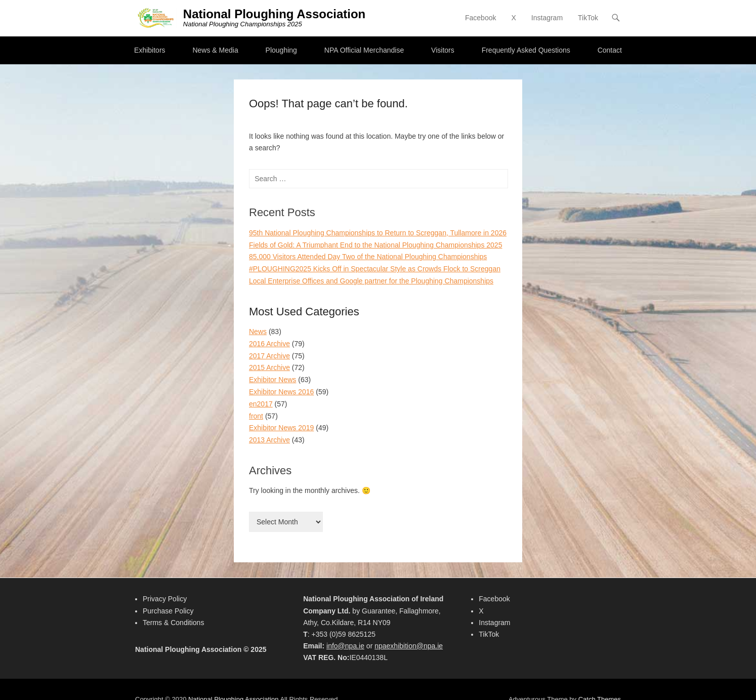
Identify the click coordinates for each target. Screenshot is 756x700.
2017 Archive (269, 356)
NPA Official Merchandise (364, 50)
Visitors (443, 50)
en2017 (261, 404)
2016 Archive (269, 344)
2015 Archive (269, 367)
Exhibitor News (272, 380)
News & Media (215, 50)
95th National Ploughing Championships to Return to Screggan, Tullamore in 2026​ (378, 233)
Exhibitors (150, 50)
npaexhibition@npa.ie (409, 646)
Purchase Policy (168, 611)
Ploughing (281, 50)
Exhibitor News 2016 (281, 392)
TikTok (588, 18)
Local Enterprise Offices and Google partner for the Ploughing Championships (371, 281)
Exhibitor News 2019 (281, 428)
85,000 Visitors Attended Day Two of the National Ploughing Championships (368, 257)
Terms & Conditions (173, 623)
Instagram (547, 18)
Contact (610, 50)
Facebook (480, 18)
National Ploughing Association (274, 14)
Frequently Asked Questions (526, 50)
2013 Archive (269, 440)
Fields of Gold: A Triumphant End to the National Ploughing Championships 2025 (375, 245)
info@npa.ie (345, 646)
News (258, 332)
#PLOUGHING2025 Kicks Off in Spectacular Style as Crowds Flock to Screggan (375, 269)
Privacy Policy (165, 599)
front (256, 416)
